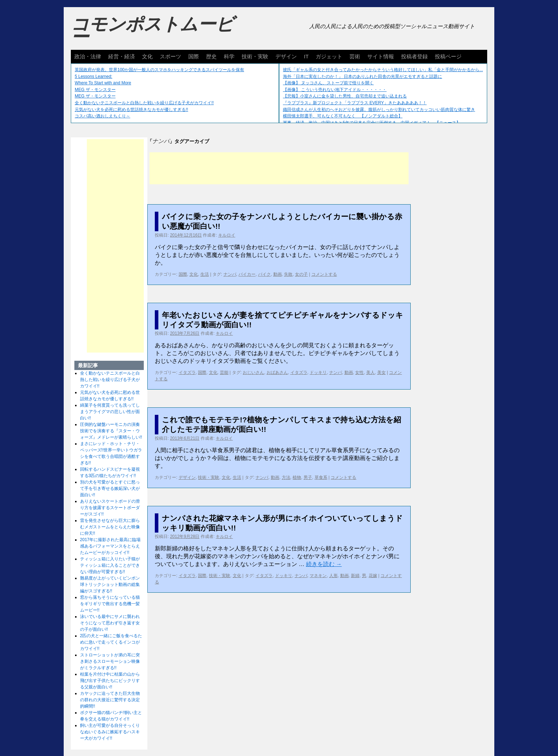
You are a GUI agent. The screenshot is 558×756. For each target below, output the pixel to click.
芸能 (224, 372)
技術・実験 (255, 56)
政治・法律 (88, 56)
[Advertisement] (279, 168)
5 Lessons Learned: (93, 76)
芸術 (355, 56)
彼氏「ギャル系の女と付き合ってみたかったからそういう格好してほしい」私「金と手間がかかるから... (383, 70)
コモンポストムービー (152, 31)
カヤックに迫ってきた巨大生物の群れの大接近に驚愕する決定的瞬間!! (110, 700)
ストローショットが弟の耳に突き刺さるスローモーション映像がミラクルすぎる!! (110, 661)
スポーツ (170, 56)
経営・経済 (122, 56)
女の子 (301, 274)
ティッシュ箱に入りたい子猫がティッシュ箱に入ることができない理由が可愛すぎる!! (110, 565)
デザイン (286, 56)
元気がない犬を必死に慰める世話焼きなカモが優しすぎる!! (131, 110)
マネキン (318, 576)
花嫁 (373, 576)
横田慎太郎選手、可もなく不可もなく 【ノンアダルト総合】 (343, 116)
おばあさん (277, 372)
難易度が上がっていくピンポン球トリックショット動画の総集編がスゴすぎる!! (110, 585)
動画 (278, 274)
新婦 (355, 576)
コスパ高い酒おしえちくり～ (102, 116)
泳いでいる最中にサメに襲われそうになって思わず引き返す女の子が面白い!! (110, 623)
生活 (205, 274)
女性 (359, 372)
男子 (308, 477)
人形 (333, 576)
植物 (297, 477)
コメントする (324, 274)
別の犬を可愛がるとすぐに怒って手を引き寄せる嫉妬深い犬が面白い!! (110, 488)
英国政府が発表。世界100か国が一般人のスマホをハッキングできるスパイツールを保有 (159, 70)
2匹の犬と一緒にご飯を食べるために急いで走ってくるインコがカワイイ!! (111, 642)
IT (306, 56)
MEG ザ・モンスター (95, 90)
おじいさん (253, 372)
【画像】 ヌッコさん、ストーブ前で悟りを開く (328, 83)
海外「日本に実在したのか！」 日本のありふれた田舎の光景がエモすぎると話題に (362, 76)
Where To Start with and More (103, 83)
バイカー (247, 274)
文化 (147, 56)
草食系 (321, 477)
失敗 (288, 274)
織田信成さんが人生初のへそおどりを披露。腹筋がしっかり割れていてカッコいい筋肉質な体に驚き (379, 110)
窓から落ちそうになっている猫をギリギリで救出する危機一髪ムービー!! (110, 604)
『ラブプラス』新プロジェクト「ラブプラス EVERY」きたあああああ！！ (355, 103)
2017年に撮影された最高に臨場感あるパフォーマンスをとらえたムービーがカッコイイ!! (110, 546)
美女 (381, 372)
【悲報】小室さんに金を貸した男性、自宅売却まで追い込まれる (345, 96)
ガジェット (329, 56)
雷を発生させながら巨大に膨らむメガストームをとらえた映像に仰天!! (110, 527)
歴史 (211, 56)
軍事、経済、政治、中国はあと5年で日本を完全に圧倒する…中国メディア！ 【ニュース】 (372, 123)
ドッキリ (318, 372)
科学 (229, 56)
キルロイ (227, 235)
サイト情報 (381, 56)
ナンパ (230, 274)
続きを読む (324, 564)
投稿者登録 (414, 56)
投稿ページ (448, 56)
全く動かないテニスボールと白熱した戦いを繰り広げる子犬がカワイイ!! (144, 103)
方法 (286, 477)
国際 (194, 56)
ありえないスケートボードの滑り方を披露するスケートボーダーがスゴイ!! (110, 508)
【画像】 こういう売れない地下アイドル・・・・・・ (335, 90)
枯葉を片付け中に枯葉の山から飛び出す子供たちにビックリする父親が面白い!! (110, 681)
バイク (264, 274)
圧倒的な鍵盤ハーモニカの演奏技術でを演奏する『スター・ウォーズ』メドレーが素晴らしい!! (111, 431)
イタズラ (187, 372)
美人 (370, 372)
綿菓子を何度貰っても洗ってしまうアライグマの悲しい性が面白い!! (110, 412)
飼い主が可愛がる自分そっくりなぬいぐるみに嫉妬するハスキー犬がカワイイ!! (110, 732)
